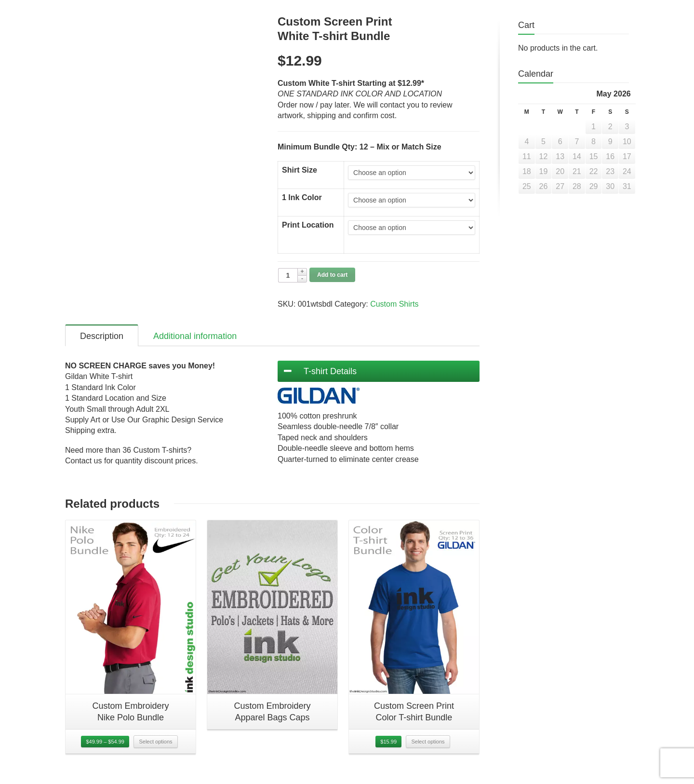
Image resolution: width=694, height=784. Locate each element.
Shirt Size (300, 170)
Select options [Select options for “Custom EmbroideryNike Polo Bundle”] (155, 748)
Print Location (308, 225)
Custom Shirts (394, 304)
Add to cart (332, 275)
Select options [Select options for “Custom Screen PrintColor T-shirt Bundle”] (428, 748)
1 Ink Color (302, 197)
